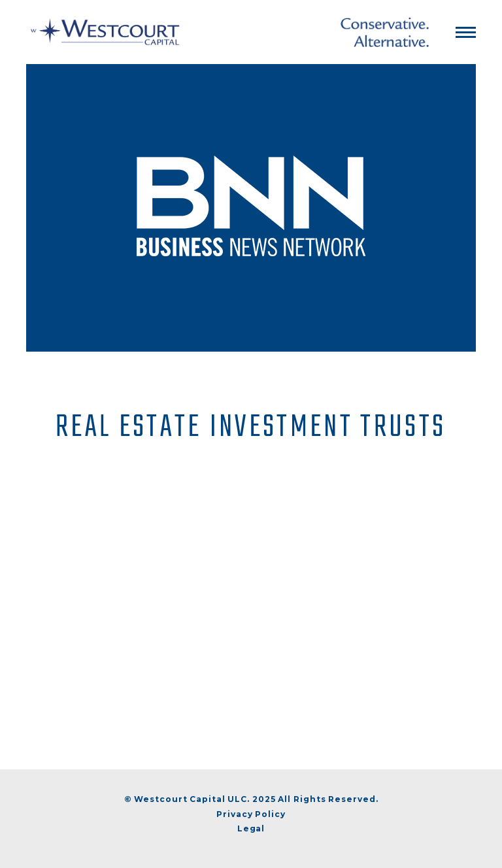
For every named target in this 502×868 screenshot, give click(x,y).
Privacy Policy (251, 814)
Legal (251, 828)
